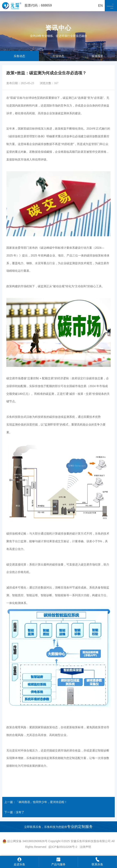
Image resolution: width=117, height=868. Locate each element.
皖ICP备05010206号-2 (63, 847)
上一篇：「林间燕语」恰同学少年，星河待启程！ (36, 802)
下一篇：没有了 (14, 812)
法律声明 (85, 847)
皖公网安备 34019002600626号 (25, 841)
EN (100, 6)
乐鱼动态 (19, 56)
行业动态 (58, 56)
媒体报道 (97, 56)
